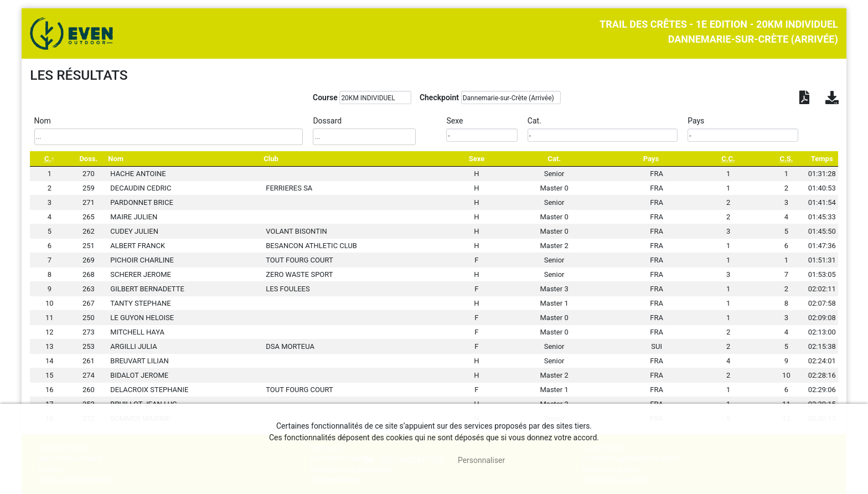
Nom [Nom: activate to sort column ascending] (116, 159)
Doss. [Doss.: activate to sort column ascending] (88, 159)
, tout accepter (403, 460)
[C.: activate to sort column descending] (49, 159)
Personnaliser (481, 460)
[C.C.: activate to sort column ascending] (728, 159)
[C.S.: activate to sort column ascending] (786, 159)
